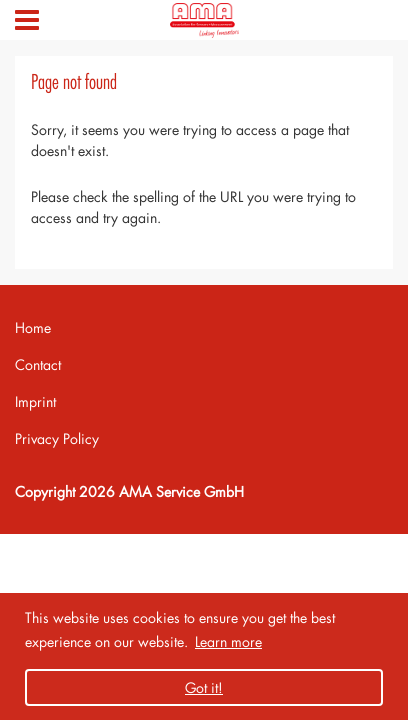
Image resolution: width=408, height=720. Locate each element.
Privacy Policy (57, 438)
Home (33, 327)
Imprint (35, 401)
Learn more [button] (228, 641)
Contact (38, 364)
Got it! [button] (204, 687)
